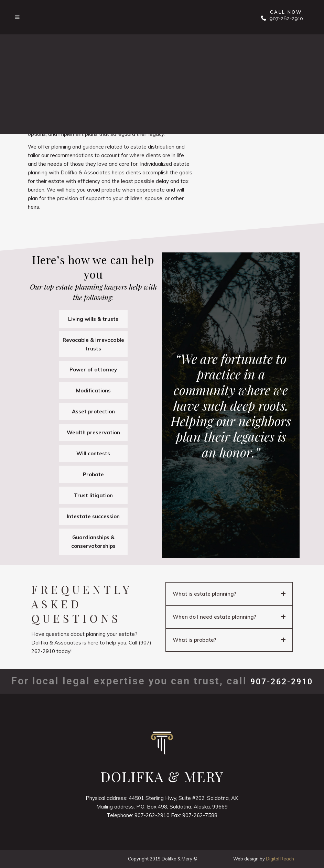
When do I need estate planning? (214, 617)
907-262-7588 (200, 815)
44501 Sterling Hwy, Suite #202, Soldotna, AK (183, 798)
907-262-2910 (286, 19)
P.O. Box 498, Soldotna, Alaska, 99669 (182, 807)
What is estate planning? (204, 594)
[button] (229, 594)
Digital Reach (280, 859)
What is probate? (195, 640)
